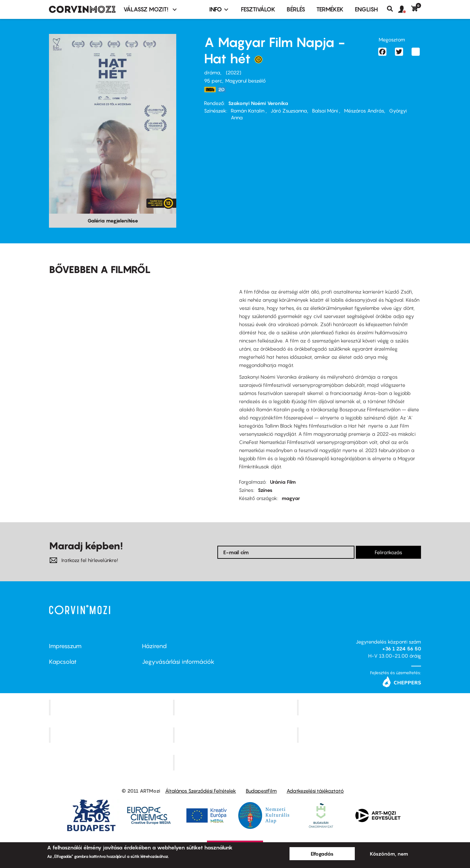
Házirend (154, 646)
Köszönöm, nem (389, 854)
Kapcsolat (63, 662)
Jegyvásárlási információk (178, 662)
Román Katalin (248, 111)
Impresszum (65, 646)
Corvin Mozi (112, 707)
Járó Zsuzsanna (289, 111)
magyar (291, 498)
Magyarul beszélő (245, 81)
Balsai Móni (326, 111)
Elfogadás (322, 854)
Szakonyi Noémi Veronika (258, 103)
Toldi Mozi (236, 763)
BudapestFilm (261, 791)
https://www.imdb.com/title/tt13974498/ (210, 90)
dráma (212, 72)
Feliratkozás (388, 552)
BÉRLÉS (296, 9)
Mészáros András (364, 111)
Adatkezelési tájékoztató (315, 791)
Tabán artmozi (360, 735)
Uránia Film (283, 482)
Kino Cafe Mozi (236, 707)
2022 (234, 72)
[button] (405, 9)
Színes (265, 490)
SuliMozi (236, 735)
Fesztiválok (258, 9)
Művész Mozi (360, 707)
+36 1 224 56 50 (402, 648)
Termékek (330, 9)
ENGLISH (366, 9)
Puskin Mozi (112, 735)
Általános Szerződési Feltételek (201, 791)
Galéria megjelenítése (113, 221)
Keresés (392, 9)
